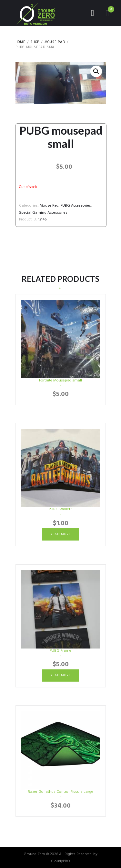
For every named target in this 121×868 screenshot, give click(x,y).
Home (20, 42)
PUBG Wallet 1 (61, 509)
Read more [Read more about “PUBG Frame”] (60, 675)
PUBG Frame (60, 651)
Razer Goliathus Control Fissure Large (60, 792)
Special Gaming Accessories (43, 213)
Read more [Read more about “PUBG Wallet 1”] (60, 534)
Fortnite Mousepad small (60, 380)
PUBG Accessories (76, 206)
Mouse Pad (55, 42)
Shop (35, 42)
